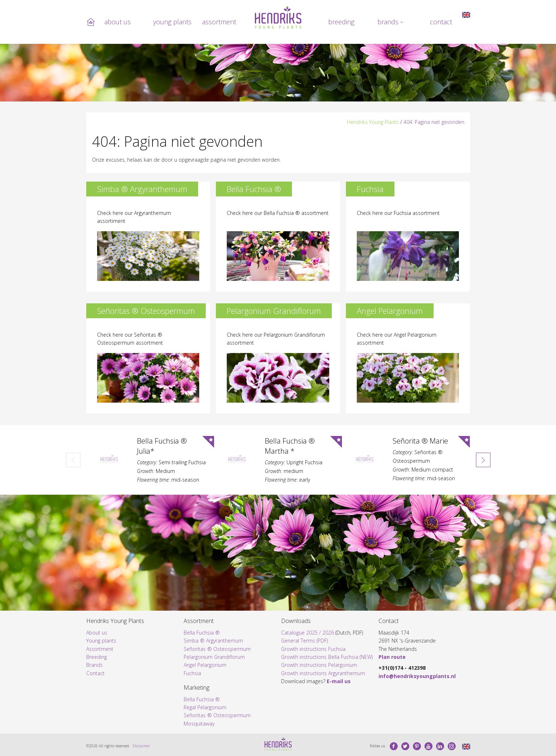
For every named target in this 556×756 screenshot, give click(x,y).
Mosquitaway (199, 724)
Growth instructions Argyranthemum (323, 673)
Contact (441, 22)
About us (118, 22)
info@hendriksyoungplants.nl (417, 676)
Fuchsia (192, 673)
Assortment (219, 22)
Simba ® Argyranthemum (213, 641)
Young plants (172, 22)
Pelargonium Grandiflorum (214, 657)
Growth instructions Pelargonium (319, 665)
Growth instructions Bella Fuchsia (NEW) (327, 657)
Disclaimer (141, 746)
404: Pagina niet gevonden (434, 122)
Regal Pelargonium (205, 707)
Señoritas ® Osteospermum (217, 649)
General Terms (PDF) (304, 641)
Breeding (341, 22)
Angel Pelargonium (205, 665)
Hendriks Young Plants (373, 122)
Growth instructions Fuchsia (313, 649)
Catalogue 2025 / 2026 (308, 633)
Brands (388, 22)
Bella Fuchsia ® (202, 633)
